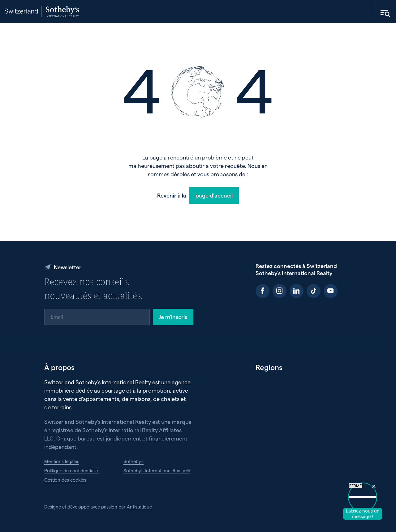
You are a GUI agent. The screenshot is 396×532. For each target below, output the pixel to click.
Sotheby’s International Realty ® (157, 470)
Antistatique (139, 507)
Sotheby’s (133, 461)
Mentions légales (62, 461)
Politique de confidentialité (72, 470)
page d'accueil (214, 195)
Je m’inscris (173, 317)
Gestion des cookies (65, 480)
